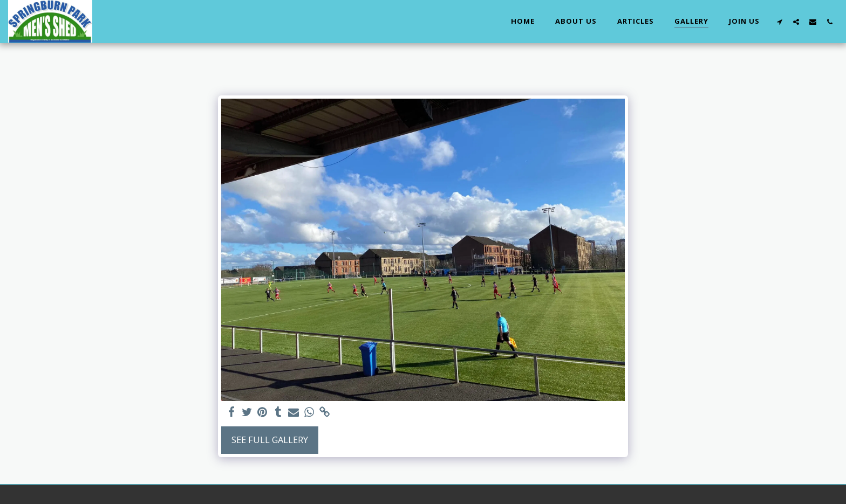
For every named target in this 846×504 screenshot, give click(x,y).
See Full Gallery (270, 440)
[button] (779, 22)
